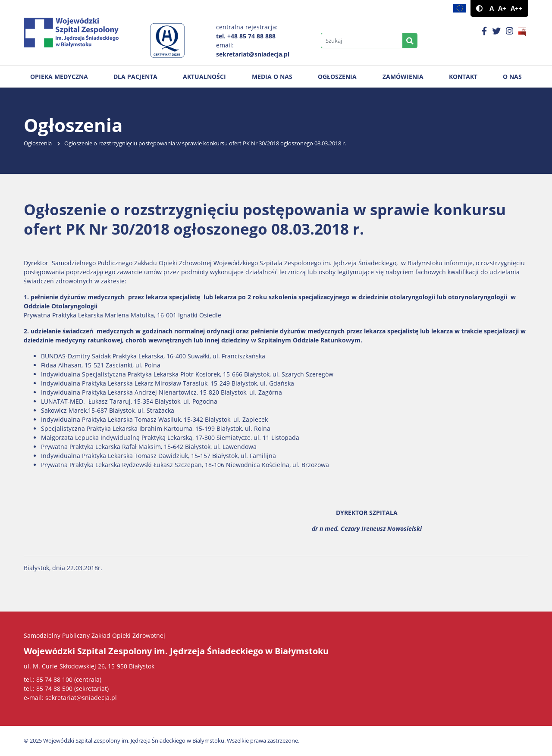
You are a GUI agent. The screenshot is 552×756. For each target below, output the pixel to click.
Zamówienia (403, 77)
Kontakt (463, 77)
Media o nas (272, 77)
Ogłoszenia (337, 77)
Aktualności (204, 77)
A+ (502, 8)
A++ (517, 8)
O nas (512, 77)
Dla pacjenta (135, 77)
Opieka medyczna (59, 77)
